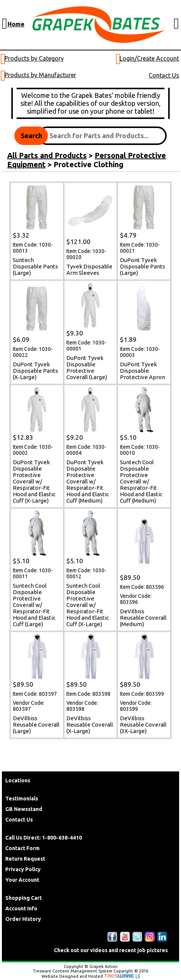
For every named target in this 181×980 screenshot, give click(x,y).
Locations (18, 780)
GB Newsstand (24, 809)
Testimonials (22, 799)
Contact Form (22, 848)
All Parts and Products (47, 155)
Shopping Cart (24, 898)
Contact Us (164, 75)
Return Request (25, 859)
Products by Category (34, 58)
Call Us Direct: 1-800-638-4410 (44, 838)
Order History (23, 919)
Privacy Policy (23, 869)
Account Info (21, 908)
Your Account (22, 880)
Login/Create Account (149, 58)
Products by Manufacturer (40, 75)
